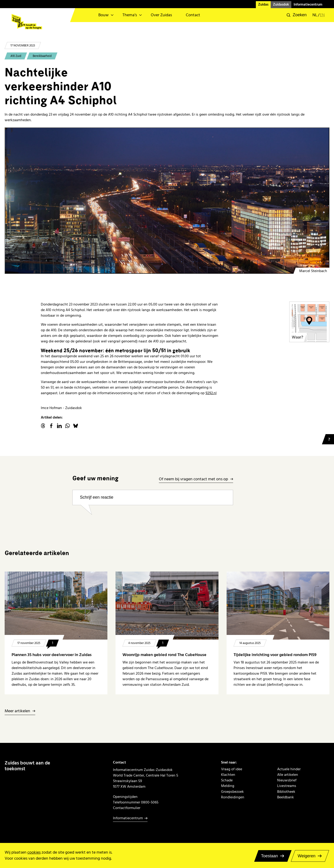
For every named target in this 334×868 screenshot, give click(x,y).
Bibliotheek (286, 792)
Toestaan (269, 856)
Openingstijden (125, 797)
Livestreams (287, 786)
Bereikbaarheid (42, 56)
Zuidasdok (281, 5)
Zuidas (263, 5)
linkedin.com (59, 426)
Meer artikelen (17, 711)
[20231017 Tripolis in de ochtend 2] (167, 201)
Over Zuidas (161, 15)
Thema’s (130, 15)
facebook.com (51, 426)
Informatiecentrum (308, 5)
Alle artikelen (288, 775)
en (322, 15)
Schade (227, 780)
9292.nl (211, 393)
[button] (297, 15)
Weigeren (307, 856)
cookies (34, 852)
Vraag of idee (232, 769)
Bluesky (76, 426)
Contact (193, 15)
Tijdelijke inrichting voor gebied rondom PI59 (275, 655)
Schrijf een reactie (96, 497)
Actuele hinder (289, 769)
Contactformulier (127, 808)
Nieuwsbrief (287, 780)
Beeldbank (286, 797)
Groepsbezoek (232, 792)
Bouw (103, 15)
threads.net (43, 426)
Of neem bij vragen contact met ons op (193, 479)
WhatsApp (67, 426)
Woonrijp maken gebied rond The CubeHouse (164, 655)
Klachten (228, 775)
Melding (228, 786)
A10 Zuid (16, 56)
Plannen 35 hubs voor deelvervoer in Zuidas (52, 655)
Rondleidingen (233, 797)
